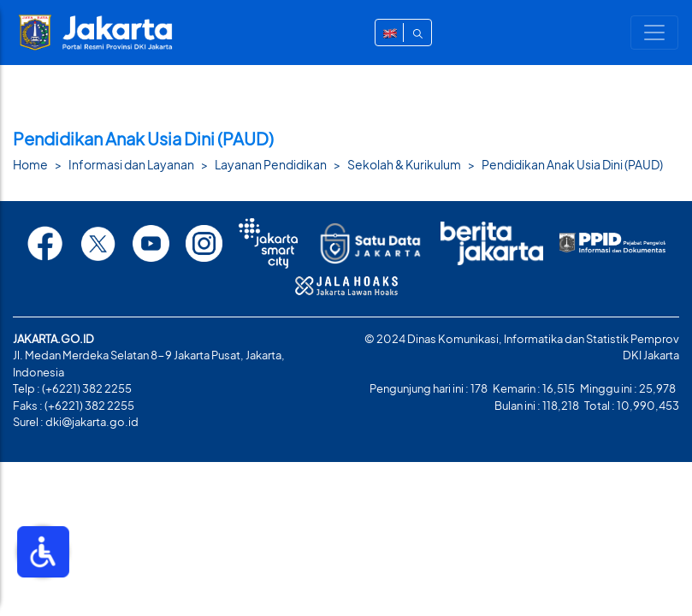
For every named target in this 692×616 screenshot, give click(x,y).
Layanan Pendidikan (271, 164)
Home (30, 164)
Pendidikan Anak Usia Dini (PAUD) (572, 164)
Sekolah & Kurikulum (404, 164)
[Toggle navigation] (654, 33)
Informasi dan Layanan (131, 164)
